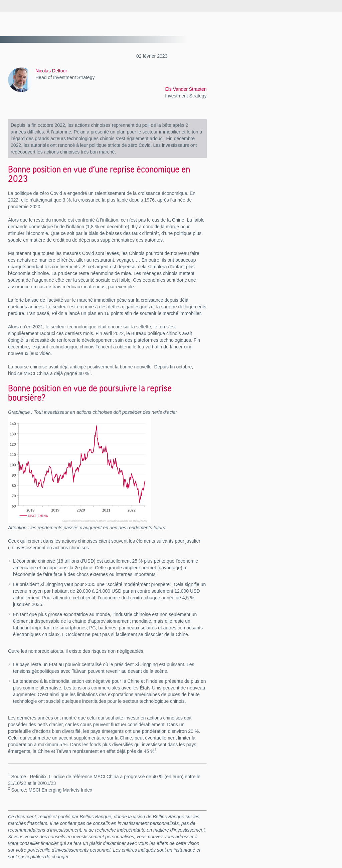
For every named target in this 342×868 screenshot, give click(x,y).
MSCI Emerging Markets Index (61, 790)
